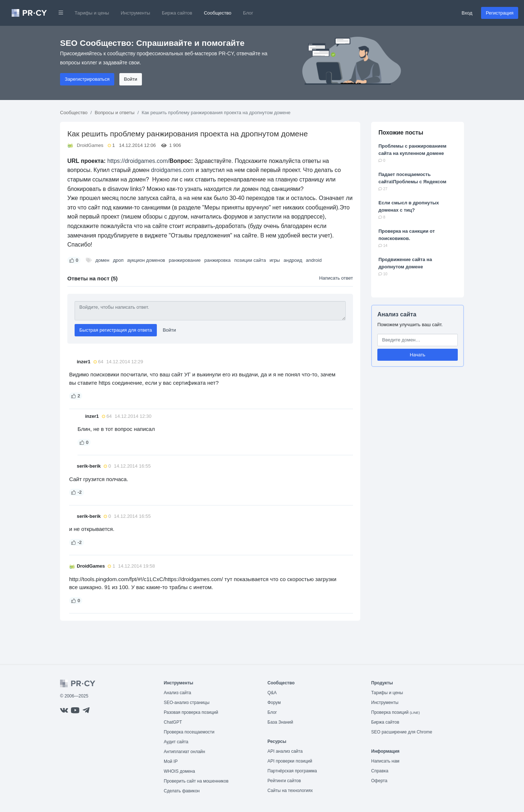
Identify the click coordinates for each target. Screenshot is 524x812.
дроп (118, 260)
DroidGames (90, 145)
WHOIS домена (179, 771)
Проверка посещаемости (189, 732)
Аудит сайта (176, 742)
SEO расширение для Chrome (402, 732)
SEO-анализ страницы (187, 703)
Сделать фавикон (182, 791)
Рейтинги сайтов (284, 781)
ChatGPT (173, 722)
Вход (467, 13)
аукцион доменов (146, 260)
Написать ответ (336, 278)
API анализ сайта (285, 751)
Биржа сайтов (177, 13)
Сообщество (218, 13)
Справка (380, 771)
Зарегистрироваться (87, 79)
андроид (293, 260)
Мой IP (171, 761)
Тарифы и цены (92, 13)
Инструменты (136, 13)
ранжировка (218, 260)
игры (275, 260)
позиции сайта (250, 260)
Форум (274, 703)
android (314, 260)
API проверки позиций (290, 761)
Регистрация (500, 13)
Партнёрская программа (292, 771)
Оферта (379, 781)
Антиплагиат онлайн (184, 752)
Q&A (272, 693)
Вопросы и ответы (114, 113)
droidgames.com (172, 170)
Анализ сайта (397, 314)
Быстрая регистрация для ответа (116, 330)
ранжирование (185, 260)
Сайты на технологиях (290, 791)
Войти (131, 79)
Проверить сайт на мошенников (196, 781)
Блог (248, 13)
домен (102, 260)
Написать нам (385, 761)
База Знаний (280, 722)
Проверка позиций (396, 712)
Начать (418, 355)
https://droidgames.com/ (138, 161)
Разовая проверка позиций (191, 712)
